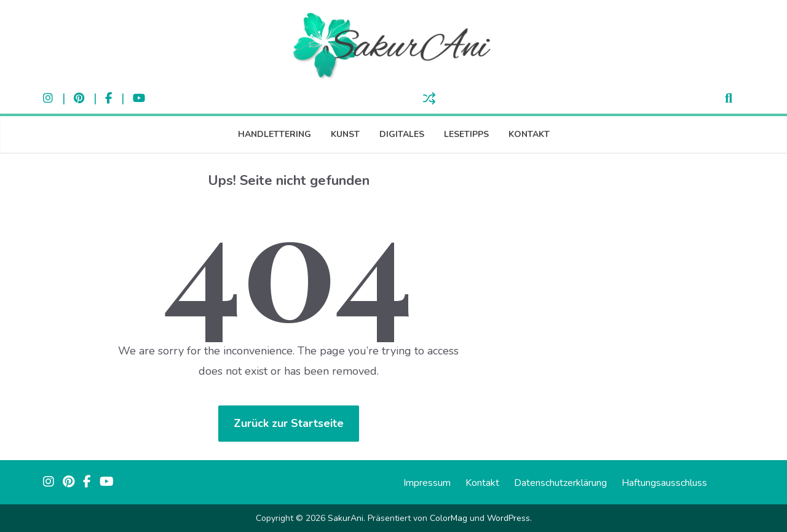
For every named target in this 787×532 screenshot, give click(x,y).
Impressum (427, 483)
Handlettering (275, 134)
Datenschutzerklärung (560, 483)
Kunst (345, 134)
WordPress (508, 518)
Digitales (402, 134)
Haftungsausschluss (664, 483)
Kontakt (529, 134)
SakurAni (346, 518)
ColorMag (449, 518)
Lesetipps (466, 134)
